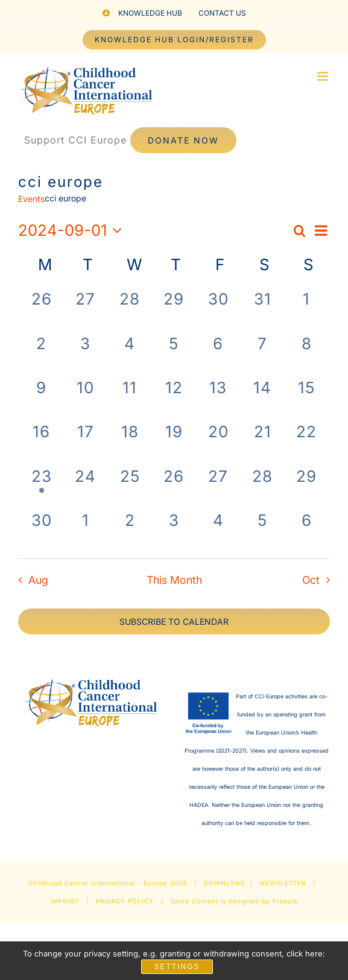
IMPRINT (65, 901)
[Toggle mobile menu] (324, 76)
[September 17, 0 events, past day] (85, 442)
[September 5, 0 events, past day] (174, 354)
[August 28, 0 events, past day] (130, 309)
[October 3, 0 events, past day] (174, 530)
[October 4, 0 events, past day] (218, 530)
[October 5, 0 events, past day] (262, 530)
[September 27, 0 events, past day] (218, 486)
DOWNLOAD (225, 883)
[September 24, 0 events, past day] (85, 486)
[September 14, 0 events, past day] (262, 398)
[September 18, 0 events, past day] (130, 442)
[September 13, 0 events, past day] (218, 398)
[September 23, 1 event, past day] (41, 486)
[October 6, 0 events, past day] (307, 530)
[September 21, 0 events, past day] (262, 442)
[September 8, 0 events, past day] (307, 354)
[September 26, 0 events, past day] (174, 486)
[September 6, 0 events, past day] (218, 354)
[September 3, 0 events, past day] (85, 354)
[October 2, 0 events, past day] (130, 530)
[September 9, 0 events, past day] (41, 398)
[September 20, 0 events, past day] (218, 442)
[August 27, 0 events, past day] (85, 309)
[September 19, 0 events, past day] (174, 442)
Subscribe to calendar (174, 621)
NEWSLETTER (283, 883)
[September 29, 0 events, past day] (307, 486)
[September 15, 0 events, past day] (307, 398)
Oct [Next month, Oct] (311, 580)
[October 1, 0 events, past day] (85, 530)
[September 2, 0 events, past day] (41, 354)
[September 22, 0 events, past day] (307, 442)
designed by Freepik (263, 901)
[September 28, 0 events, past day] (262, 486)
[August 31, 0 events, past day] (262, 309)
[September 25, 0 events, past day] (130, 486)
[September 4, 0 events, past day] (130, 354)
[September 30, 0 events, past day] (41, 530)
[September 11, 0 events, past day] (130, 398)
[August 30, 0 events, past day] (218, 309)
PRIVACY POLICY (125, 901)
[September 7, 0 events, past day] (262, 354)
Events (31, 199)
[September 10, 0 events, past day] (85, 398)
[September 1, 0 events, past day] (307, 309)
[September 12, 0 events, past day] (174, 398)
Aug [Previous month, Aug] (38, 580)
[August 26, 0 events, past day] (41, 309)
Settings (177, 967)
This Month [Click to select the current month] (174, 580)
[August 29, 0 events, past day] (174, 309)
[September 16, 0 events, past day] (41, 442)
